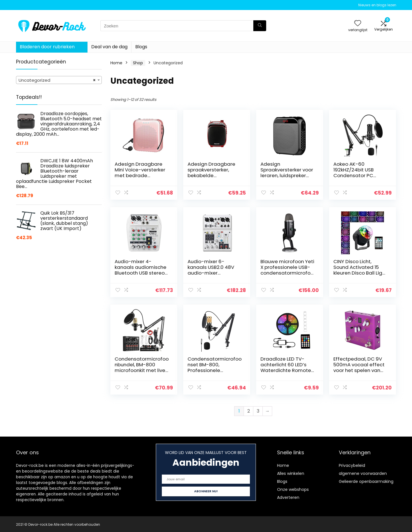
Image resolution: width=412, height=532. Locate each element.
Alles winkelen (291, 473)
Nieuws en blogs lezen (377, 5)
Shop (138, 63)
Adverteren (288, 497)
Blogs (141, 47)
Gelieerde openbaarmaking (366, 481)
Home (116, 63)
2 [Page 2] (249, 411)
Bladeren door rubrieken (47, 47)
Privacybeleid (352, 465)
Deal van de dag (109, 47)
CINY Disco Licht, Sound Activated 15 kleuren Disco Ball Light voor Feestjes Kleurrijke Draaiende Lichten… (360, 273)
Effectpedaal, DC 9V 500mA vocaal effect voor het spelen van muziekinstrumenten (359, 367)
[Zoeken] (260, 26)
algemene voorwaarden (363, 473)
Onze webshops (293, 489)
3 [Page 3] (258, 411)
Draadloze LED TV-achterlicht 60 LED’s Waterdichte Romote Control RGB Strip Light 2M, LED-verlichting (287, 370)
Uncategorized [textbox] (57, 80)
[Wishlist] (358, 24)
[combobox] (59, 80)
